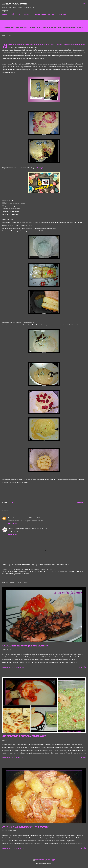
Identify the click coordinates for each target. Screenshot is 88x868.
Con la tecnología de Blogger (44, 860)
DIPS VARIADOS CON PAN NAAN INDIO (24, 736)
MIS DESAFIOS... (24, 14)
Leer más (82, 667)
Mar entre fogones (15, 4)
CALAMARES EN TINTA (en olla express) (25, 646)
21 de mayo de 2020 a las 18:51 (29, 518)
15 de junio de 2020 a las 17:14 (37, 529)
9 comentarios (18, 667)
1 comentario (18, 758)
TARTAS (14, 502)
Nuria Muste (13, 518)
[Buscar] (80, 4)
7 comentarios (18, 848)
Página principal (8, 14)
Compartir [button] (79, 502)
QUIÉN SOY (63, 14)
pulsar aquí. (39, 168)
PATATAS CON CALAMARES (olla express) (26, 827)
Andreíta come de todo (16, 529)
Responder (13, 524)
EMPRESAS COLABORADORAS (44, 14)
